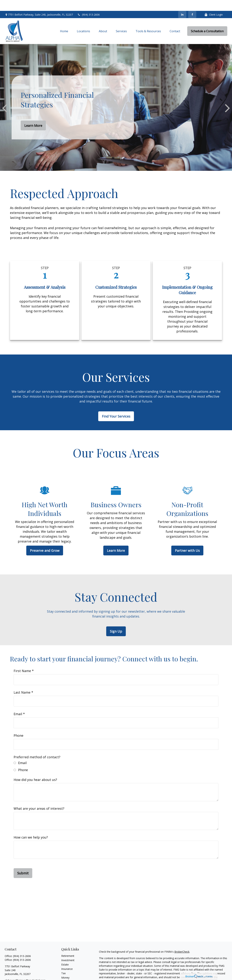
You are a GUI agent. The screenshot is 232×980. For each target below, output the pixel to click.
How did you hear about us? (35, 769)
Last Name (22, 681)
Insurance (67, 958)
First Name (22, 660)
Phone (18, 725)
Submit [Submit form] (23, 862)
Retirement (68, 945)
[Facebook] (192, 4)
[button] (64, 20)
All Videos (67, 975)
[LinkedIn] (182, 4)
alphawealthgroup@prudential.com (25, 969)
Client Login (214, 4)
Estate (65, 954)
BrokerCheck (182, 941)
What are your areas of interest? (39, 798)
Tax (63, 962)
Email (18, 703)
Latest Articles (70, 971)
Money (65, 967)
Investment (68, 949)
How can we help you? (31, 826)
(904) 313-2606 (89, 4)
